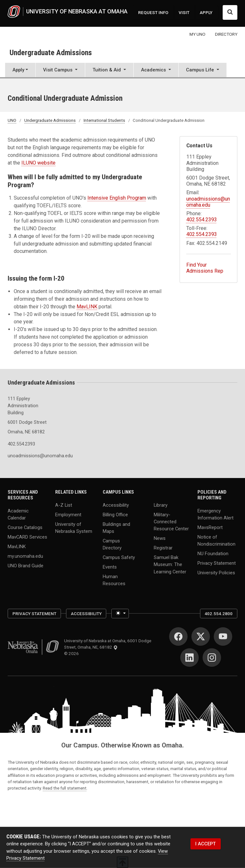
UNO (12, 120)
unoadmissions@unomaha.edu (208, 202)
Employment (68, 515)
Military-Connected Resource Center (171, 522)
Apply (18, 70)
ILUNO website (38, 163)
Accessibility (116, 505)
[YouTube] (223, 636)
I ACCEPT (205, 844)
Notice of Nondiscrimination (216, 540)
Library (161, 505)
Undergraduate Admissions (51, 53)
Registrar (163, 548)
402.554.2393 (202, 220)
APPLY (206, 12)
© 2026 (72, 653)
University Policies (216, 572)
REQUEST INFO (153, 12)
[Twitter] (201, 636)
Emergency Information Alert (215, 514)
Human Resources (114, 580)
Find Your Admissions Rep (205, 268)
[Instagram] (212, 658)
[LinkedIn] (189, 658)
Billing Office (115, 515)
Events (110, 567)
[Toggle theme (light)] (120, 614)
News (160, 538)
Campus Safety (119, 557)
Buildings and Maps (116, 527)
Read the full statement (65, 788)
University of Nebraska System (74, 527)
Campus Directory (112, 544)
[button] (60, 71)
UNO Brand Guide (26, 565)
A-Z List (64, 505)
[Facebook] (178, 636)
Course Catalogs (25, 527)
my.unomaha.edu (25, 556)
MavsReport (210, 527)
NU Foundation (213, 554)
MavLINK (87, 307)
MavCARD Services (27, 537)
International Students (104, 120)
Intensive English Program (117, 198)
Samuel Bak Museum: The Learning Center (170, 564)
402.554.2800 (219, 614)
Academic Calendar (18, 514)
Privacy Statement (217, 563)
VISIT (184, 12)
